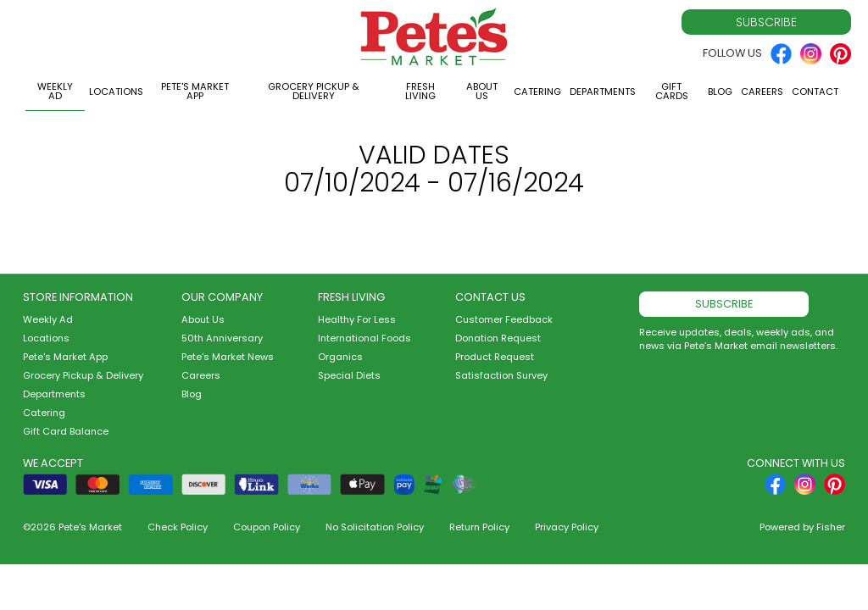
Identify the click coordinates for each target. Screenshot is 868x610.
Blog (720, 91)
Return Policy (479, 527)
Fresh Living (420, 91)
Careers (762, 91)
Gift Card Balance (66, 431)
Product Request (495, 357)
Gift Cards (672, 91)
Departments (603, 91)
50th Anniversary (222, 338)
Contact (815, 91)
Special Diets (349, 375)
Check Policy (178, 527)
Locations (116, 91)
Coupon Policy (267, 527)
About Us (482, 91)
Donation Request (498, 338)
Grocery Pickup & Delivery (314, 91)
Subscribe (766, 22)
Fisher (831, 527)
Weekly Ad (55, 91)
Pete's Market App (195, 91)
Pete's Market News (228, 357)
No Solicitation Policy (375, 527)
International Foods (364, 338)
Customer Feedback (504, 319)
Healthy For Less (357, 319)
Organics (340, 357)
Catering (537, 91)
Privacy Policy (567, 527)
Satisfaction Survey (501, 375)
